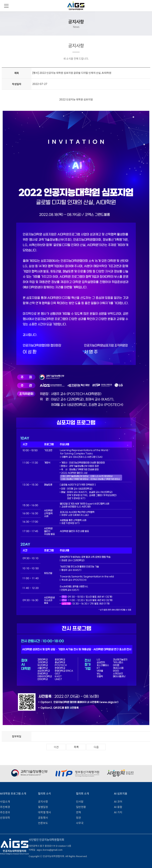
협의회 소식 (45, 794)
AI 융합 (118, 807)
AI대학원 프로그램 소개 (13, 794)
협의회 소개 (83, 794)
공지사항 (43, 802)
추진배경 (5, 807)
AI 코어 (118, 802)
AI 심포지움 (121, 794)
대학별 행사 (45, 812)
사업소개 (5, 802)
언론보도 (43, 823)
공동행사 (43, 818)
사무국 (80, 823)
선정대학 (5, 818)
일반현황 (81, 807)
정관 (78, 818)
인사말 (80, 802)
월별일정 (43, 807)
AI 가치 (118, 812)
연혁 (78, 812)
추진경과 (5, 812)
